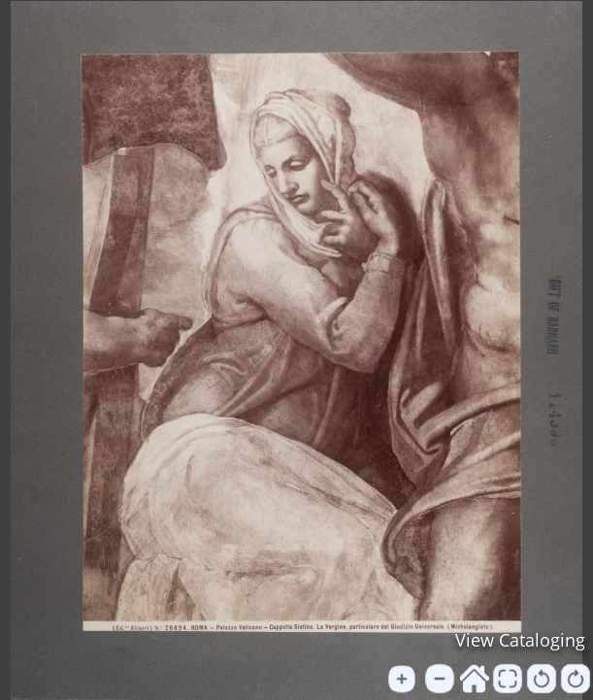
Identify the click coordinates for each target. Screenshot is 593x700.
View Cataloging (520, 640)
